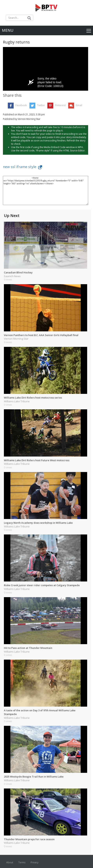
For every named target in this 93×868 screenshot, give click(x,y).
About (10, 862)
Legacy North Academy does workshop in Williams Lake (38, 523)
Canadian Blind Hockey (18, 272)
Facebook (21, 105)
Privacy (35, 862)
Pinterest (60, 105)
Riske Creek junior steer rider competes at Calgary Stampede (42, 585)
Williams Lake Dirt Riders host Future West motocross (37, 460)
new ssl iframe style (23, 167)
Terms (22, 862)
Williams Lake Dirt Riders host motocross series (33, 398)
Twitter (41, 105)
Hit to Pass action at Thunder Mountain (28, 648)
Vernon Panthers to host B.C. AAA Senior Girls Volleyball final (41, 335)
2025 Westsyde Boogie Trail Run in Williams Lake (34, 777)
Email (79, 105)
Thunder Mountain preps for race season (29, 839)
